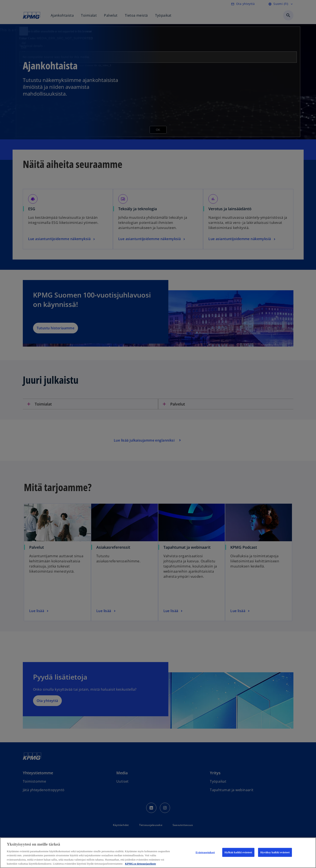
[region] (158, 853)
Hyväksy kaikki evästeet (275, 852)
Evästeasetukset (205, 852)
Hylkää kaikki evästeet (238, 852)
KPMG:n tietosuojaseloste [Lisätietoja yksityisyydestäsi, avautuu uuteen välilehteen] (140, 864)
